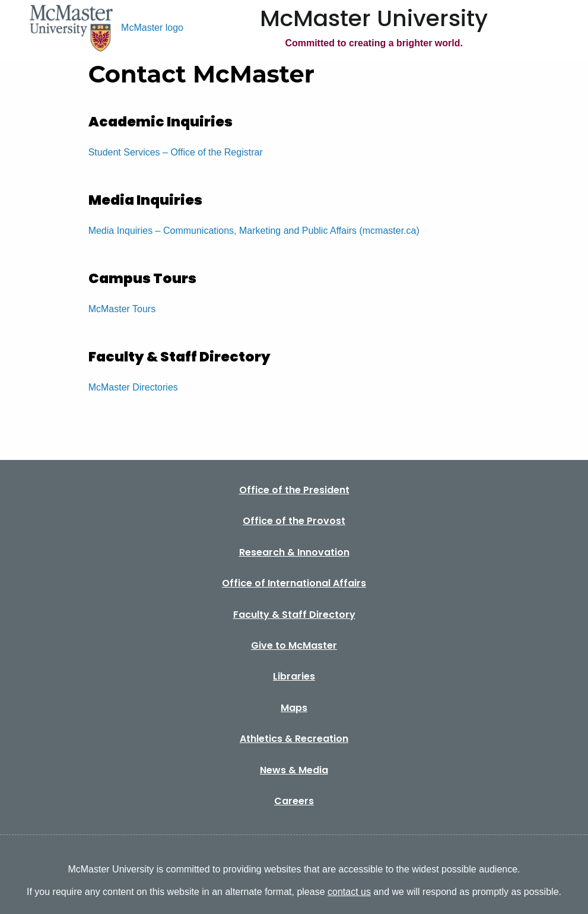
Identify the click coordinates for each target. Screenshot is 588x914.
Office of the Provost (294, 521)
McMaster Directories (133, 387)
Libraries (294, 676)
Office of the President (294, 490)
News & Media (294, 770)
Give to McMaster (294, 645)
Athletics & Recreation (294, 739)
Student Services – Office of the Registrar (176, 152)
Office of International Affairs (294, 583)
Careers (294, 801)
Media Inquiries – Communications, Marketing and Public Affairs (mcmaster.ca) (254, 231)
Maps (294, 708)
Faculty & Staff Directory (294, 615)
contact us (349, 892)
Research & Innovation (294, 552)
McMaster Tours (122, 309)
